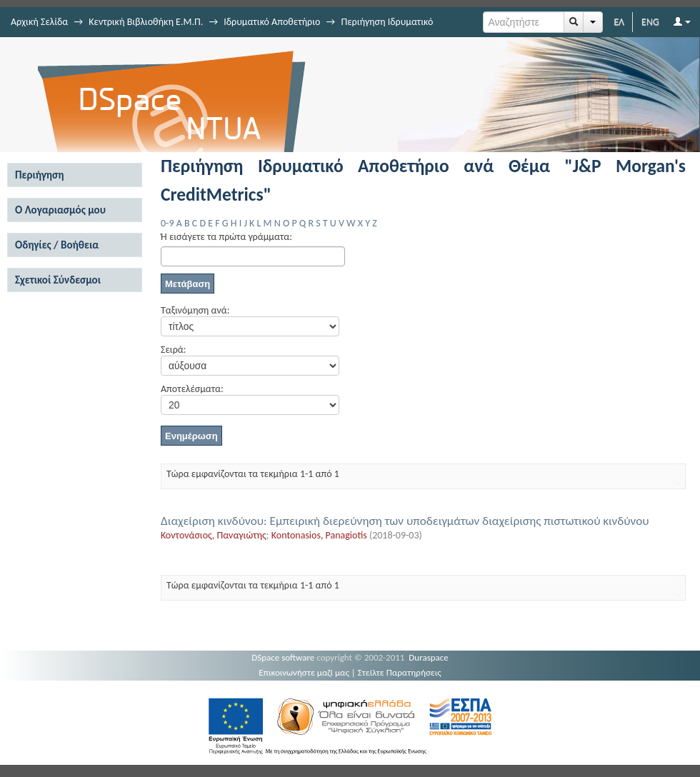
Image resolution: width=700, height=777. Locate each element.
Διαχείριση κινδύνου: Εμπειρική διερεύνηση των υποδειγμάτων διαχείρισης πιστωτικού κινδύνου (405, 521)
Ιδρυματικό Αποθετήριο (272, 22)
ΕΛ (619, 22)
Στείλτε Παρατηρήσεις (400, 672)
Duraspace (429, 657)
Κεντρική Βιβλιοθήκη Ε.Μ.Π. (146, 22)
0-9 (167, 223)
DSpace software (283, 657)
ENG (650, 22)
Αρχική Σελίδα (39, 22)
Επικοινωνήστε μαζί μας (304, 672)
